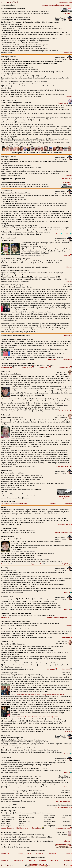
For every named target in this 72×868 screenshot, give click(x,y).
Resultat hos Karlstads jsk (63, 532)
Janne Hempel (65, 103)
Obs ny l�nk (66, 13)
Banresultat (68, 359)
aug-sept (53, 853)
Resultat (68, 255)
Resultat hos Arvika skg (64, 466)
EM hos (14, 504)
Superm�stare (7, 367)
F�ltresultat (53, 359)
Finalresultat (6, 564)
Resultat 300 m (65, 367)
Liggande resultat (38, 564)
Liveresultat (68, 504)
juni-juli (39, 853)
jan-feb (4, 860)
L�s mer (68, 787)
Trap (69, 234)
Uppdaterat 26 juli (65, 525)
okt (54, 860)
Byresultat (68, 332)
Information (6, 618)
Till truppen (67, 179)
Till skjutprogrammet (64, 807)
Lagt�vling (67, 564)
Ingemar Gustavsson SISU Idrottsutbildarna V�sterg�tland (23, 828)
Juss (37, 96)
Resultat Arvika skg (65, 411)
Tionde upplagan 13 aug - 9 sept (64, 496)
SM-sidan (69, 96)
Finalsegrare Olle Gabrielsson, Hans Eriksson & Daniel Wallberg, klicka (40, 694)
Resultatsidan (67, 53)
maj (29, 853)
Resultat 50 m (45, 367)
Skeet (59, 234)
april (20, 853)
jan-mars (5, 853)
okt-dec (68, 853)
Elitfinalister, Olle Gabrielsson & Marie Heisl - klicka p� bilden (37, 717)
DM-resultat (52, 669)
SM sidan (69, 281)
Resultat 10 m (28, 367)
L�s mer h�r (66, 637)
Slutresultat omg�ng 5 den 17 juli (60, 618)
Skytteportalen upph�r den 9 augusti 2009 (57, 5)
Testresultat (67, 669)
